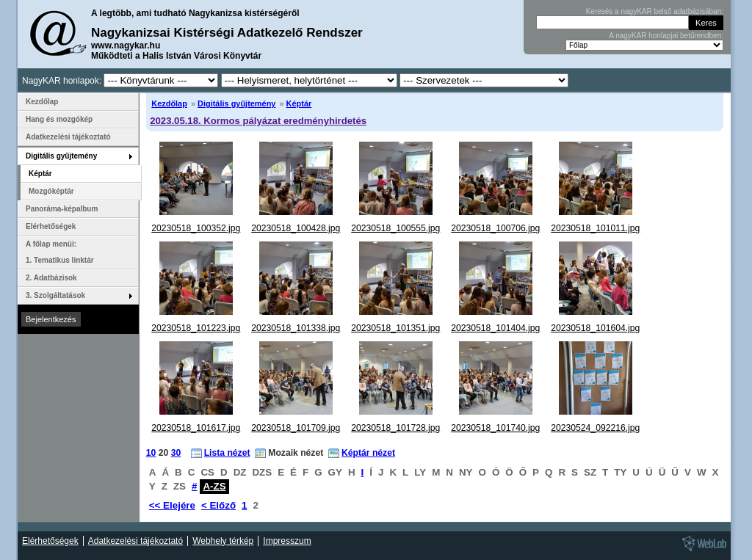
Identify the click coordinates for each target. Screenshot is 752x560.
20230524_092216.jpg (595, 428)
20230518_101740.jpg (495, 428)
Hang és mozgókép (59, 119)
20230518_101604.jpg (595, 328)
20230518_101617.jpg (196, 428)
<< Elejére (172, 505)
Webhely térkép (223, 541)
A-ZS (214, 486)
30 (176, 453)
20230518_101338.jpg (296, 328)
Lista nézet (227, 453)
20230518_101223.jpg (196, 328)
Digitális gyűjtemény (236, 103)
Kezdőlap (169, 103)
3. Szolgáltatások (55, 295)
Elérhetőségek (51, 226)
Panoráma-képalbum (62, 209)
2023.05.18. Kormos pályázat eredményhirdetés (258, 121)
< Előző (218, 505)
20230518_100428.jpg (296, 228)
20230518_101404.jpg (495, 328)
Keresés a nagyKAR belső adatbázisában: (655, 11)
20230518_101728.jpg (395, 428)
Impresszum (287, 541)
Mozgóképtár (51, 191)
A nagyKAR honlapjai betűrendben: (666, 36)
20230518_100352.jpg (196, 228)
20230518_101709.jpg (296, 428)
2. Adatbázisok (51, 278)
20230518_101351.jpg (395, 328)
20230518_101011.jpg (595, 228)
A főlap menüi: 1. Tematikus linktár (60, 252)
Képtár (299, 103)
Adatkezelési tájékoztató (68, 137)
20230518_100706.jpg (495, 228)
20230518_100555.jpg (395, 228)
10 (151, 453)
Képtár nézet (368, 453)
